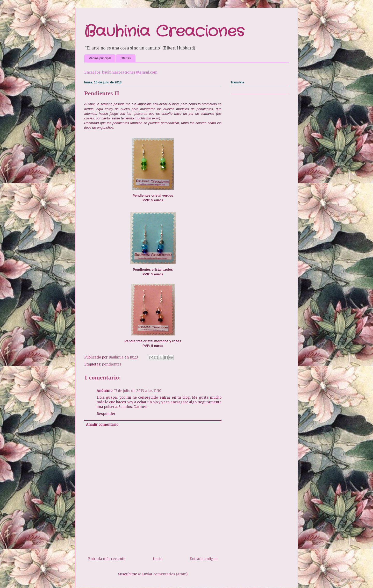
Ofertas (125, 58)
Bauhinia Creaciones (164, 32)
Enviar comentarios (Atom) (164, 574)
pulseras (141, 114)
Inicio (158, 559)
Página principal (100, 58)
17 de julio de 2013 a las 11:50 (138, 391)
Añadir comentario (102, 425)
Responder (106, 414)
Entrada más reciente (107, 559)
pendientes (112, 364)
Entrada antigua (204, 559)
